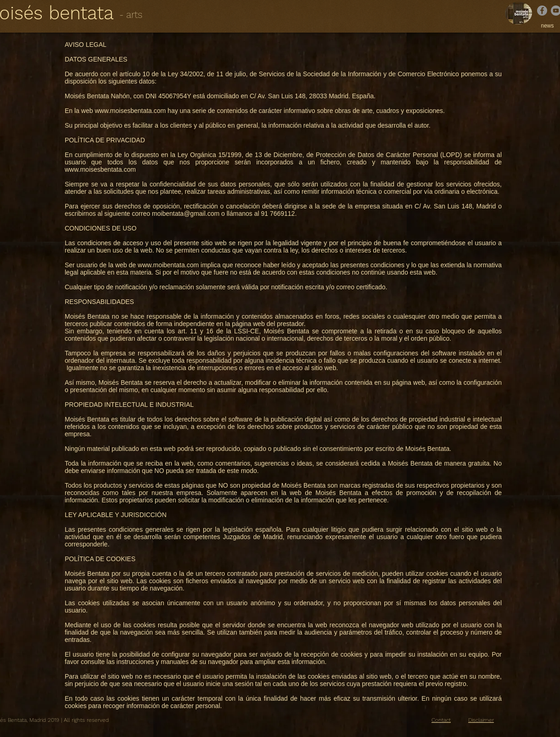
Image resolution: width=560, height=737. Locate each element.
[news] (547, 26)
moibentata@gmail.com (186, 214)
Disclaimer (481, 720)
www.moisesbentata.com (130, 111)
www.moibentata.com (168, 265)
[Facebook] (542, 11)
